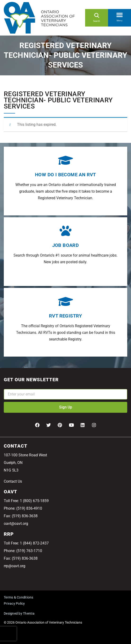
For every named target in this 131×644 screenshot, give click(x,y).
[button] (120, 14)
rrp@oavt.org (15, 566)
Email (9, 386)
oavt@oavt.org (16, 524)
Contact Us (13, 481)
